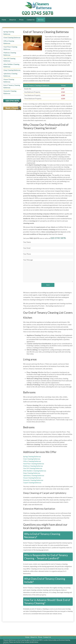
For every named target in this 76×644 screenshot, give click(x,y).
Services (41, 20)
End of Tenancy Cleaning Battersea (12, 86)
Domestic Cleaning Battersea (33, 480)
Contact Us (31, 20)
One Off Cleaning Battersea (33, 468)
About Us (13, 20)
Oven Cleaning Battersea (32, 459)
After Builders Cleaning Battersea (35, 471)
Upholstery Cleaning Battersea (34, 475)
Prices (21, 20)
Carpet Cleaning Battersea (32, 483)
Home (4, 20)
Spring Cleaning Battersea (32, 456)
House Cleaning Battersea (32, 478)
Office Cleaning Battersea (32, 461)
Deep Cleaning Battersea (32, 473)
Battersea (44, 6)
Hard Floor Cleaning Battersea (34, 464)
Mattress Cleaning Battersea (33, 466)
